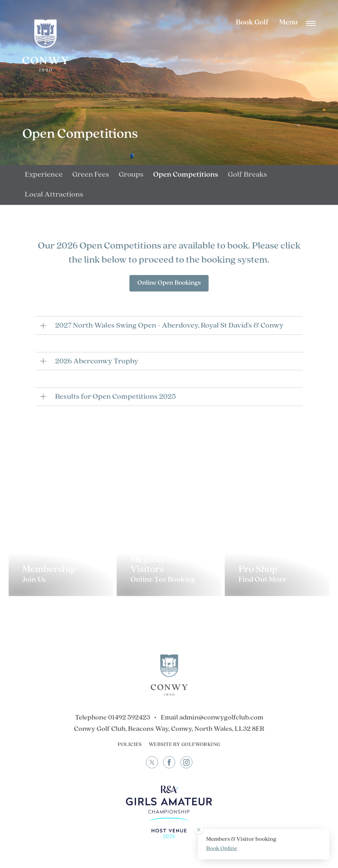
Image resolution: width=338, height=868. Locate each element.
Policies (130, 745)
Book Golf (252, 23)
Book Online (222, 849)
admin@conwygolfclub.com (221, 718)
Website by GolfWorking (184, 745)
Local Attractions (54, 195)
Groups (131, 175)
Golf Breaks (247, 175)
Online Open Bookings (169, 283)
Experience (44, 175)
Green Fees (91, 175)
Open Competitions (186, 175)
